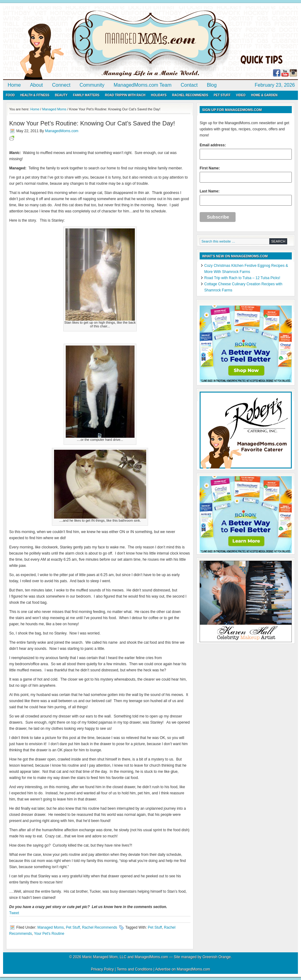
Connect (61, 85)
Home (14, 85)
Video (241, 95)
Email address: (246, 151)
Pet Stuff (222, 95)
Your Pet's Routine (49, 934)
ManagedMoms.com (74, 43)
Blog (212, 85)
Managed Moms (51, 927)
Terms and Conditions (135, 969)
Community (92, 85)
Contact (189, 85)
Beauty (61, 95)
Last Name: (246, 197)
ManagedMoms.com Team (143, 85)
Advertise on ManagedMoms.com (183, 969)
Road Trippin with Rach (125, 95)
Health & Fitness (35, 95)
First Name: (246, 174)
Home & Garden (264, 95)
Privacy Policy (102, 969)
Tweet (14, 913)
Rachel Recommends (190, 95)
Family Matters (86, 95)
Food (10, 95)
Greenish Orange (217, 957)
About (37, 85)
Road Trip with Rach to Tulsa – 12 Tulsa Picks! (242, 278)
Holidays (159, 95)
